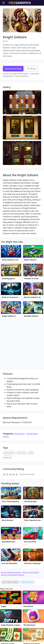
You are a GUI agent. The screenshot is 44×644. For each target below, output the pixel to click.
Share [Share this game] (31, 82)
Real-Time (21, 515)
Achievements (9, 515)
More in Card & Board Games (12, 637)
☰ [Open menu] (4, 3)
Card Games (19, 496)
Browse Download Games (11, 634)
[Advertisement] (22, 11)
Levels (31, 515)
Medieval (7, 519)
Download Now (13, 82)
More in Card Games (31, 634)
